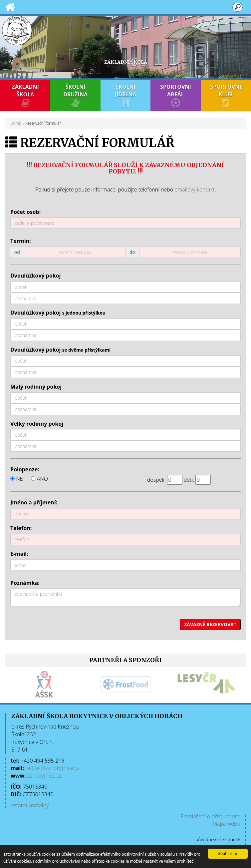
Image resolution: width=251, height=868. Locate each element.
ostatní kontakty (30, 805)
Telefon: (21, 528)
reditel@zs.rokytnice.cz (52, 768)
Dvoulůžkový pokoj (36, 276)
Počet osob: (25, 212)
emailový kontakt (194, 189)
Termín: (21, 241)
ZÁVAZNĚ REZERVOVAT (210, 624)
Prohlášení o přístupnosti (210, 816)
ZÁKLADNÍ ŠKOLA (25, 95)
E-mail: (19, 554)
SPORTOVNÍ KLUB (226, 95)
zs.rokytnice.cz (44, 776)
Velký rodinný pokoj (37, 424)
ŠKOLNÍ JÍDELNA (125, 95)
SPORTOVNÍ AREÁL (175, 95)
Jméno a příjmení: (34, 502)
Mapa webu (226, 824)
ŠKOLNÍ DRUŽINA (75, 95)
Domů (16, 123)
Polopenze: (25, 469)
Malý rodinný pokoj (36, 387)
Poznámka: (25, 583)
